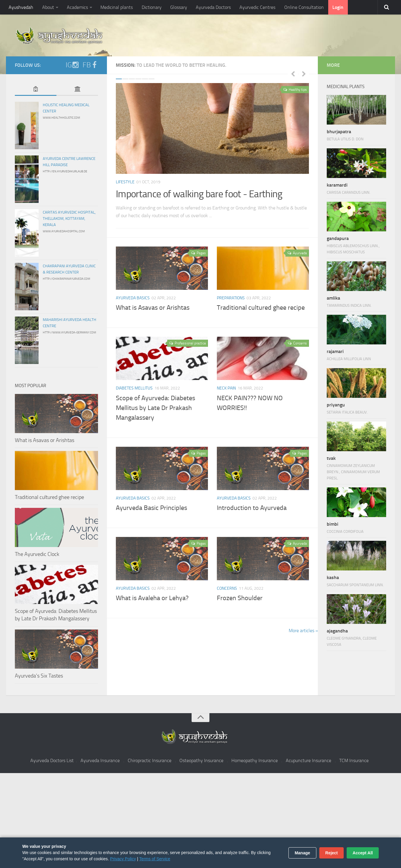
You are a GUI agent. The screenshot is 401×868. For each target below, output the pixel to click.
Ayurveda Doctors (211, 7)
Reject (331, 853)
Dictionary (150, 7)
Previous (293, 74)
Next (304, 74)
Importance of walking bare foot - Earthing (201, 194)
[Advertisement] (200, 821)
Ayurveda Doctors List (52, 760)
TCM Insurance (354, 760)
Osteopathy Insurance (201, 760)
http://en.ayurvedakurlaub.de (65, 171)
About (48, 7)
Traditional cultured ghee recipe (261, 308)
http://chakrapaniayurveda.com (66, 279)
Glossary (177, 7)
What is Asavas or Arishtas (153, 308)
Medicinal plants (116, 7)
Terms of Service (155, 859)
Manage (302, 853)
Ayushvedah (21, 7)
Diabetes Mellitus (134, 388)
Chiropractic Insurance (150, 760)
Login (335, 7)
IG (72, 65)
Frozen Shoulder (240, 598)
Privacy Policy (123, 859)
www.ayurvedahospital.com (64, 231)
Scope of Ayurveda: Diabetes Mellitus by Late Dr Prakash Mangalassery (155, 408)
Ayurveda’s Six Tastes (39, 676)
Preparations (231, 298)
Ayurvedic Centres (255, 7)
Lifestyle (125, 182)
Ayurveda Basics (133, 298)
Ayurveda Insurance (100, 760)
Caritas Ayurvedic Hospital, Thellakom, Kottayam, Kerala (69, 218)
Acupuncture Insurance (308, 760)
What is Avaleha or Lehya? (152, 598)
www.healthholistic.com (61, 118)
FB (90, 65)
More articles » (303, 631)
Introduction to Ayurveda (252, 508)
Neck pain (226, 388)
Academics (76, 7)
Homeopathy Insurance (255, 760)
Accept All (363, 853)
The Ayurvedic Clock (37, 554)
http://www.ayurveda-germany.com (69, 333)
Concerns (227, 588)
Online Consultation (301, 7)
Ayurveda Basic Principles (151, 508)
